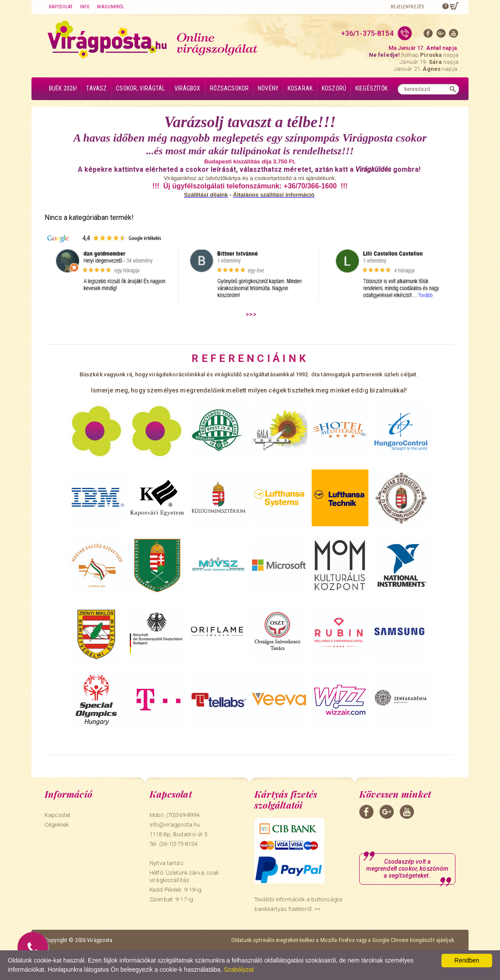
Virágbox (187, 88)
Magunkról (111, 7)
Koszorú (334, 88)
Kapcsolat (61, 7)
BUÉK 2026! (63, 88)
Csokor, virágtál (140, 88)
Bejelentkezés (407, 7)
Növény (268, 88)
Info (85, 7)
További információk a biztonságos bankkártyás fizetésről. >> (299, 904)
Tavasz (96, 88)
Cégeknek (57, 825)
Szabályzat (239, 970)
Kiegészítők (372, 88)
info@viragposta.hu (175, 825)
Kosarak (300, 88)
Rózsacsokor (229, 88)
